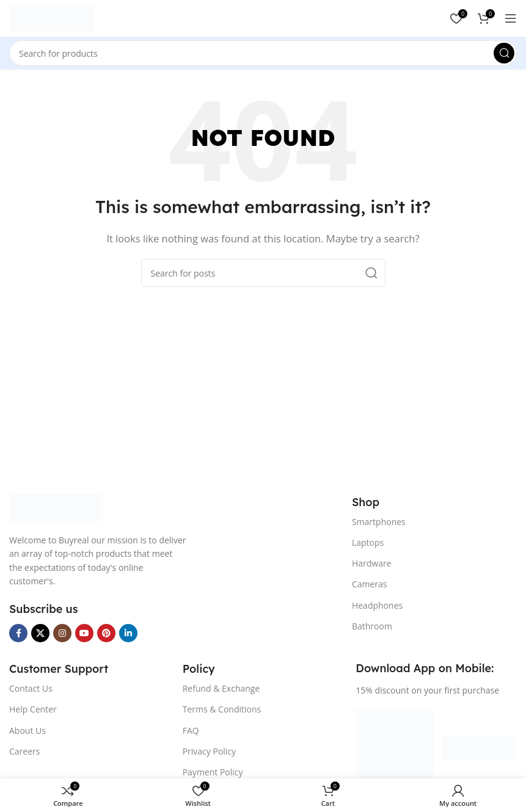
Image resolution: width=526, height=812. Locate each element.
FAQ (191, 730)
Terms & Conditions (222, 709)
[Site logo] (52, 17)
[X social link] (40, 633)
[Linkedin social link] (128, 633)
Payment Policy (213, 772)
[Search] (263, 53)
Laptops (368, 542)
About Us (27, 730)
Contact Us (31, 688)
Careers (24, 751)
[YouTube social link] (84, 633)
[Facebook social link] (18, 633)
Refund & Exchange (221, 688)
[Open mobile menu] (511, 18)
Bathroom (372, 626)
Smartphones (379, 522)
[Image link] (55, 507)
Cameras (370, 584)
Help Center (33, 709)
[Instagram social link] (62, 633)
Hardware (372, 563)
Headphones (377, 605)
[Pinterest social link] (106, 633)
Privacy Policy (209, 751)
